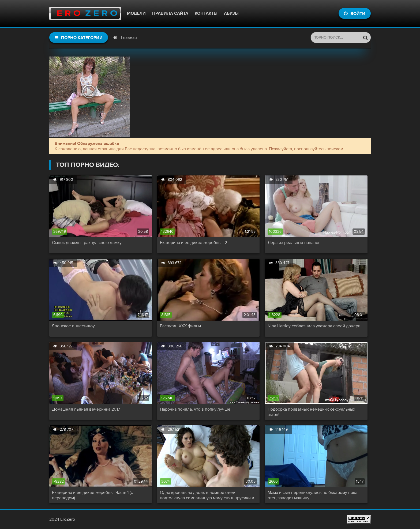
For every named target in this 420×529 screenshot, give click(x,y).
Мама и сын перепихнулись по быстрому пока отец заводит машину (312, 495)
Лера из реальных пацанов (294, 243)
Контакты (206, 13)
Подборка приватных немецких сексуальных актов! (311, 412)
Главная (129, 37)
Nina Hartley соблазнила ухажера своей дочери (314, 326)
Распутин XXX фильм (180, 326)
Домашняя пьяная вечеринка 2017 (86, 409)
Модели (136, 13)
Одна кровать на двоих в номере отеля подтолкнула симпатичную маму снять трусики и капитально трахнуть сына (207, 495)
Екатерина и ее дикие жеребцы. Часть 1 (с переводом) (92, 495)
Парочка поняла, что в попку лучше (195, 409)
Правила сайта (170, 13)
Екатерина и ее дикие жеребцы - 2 (194, 243)
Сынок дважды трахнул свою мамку (87, 243)
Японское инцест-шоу (73, 326)
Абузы (231, 13)
